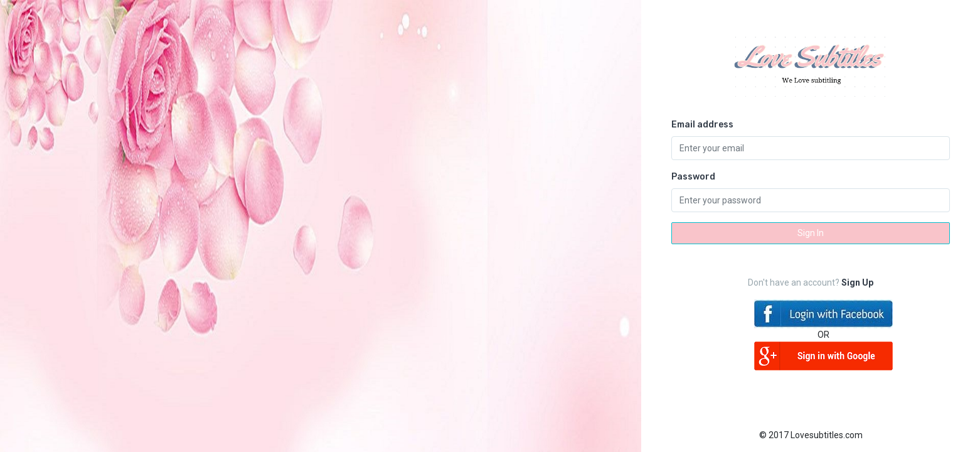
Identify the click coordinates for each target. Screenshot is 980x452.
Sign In (811, 233)
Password (693, 177)
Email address (702, 125)
